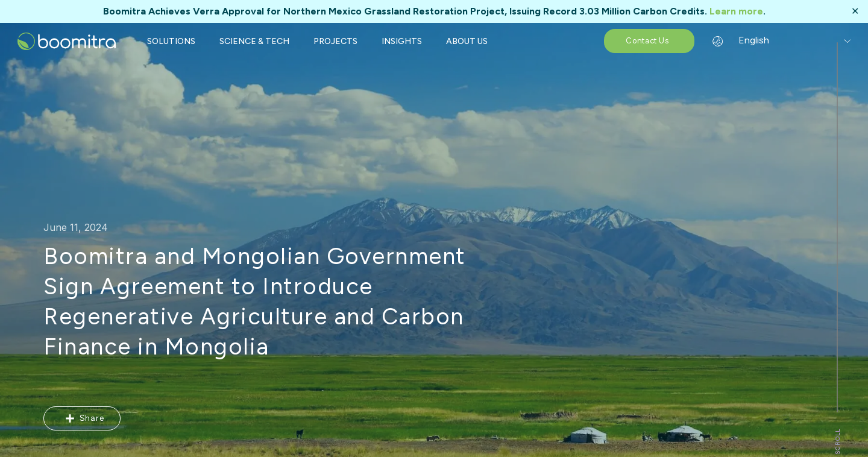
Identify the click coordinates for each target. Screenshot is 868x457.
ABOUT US (467, 41)
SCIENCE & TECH (254, 41)
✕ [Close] (855, 11)
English (746, 40)
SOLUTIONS (171, 41)
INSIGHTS (402, 41)
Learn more (736, 11)
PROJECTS (335, 41)
